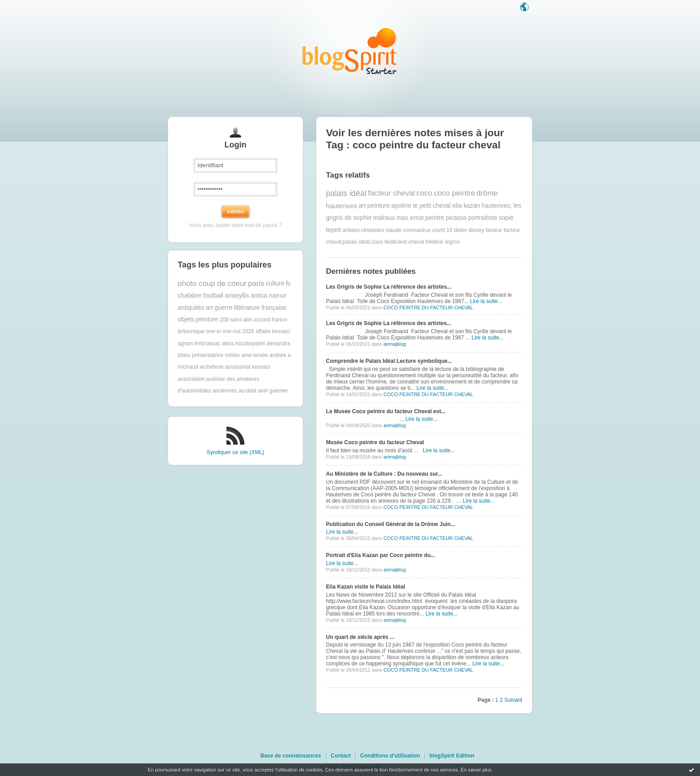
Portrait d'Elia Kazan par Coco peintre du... (381, 555)
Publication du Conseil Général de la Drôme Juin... (391, 524)
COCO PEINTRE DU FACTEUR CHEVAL (428, 308)
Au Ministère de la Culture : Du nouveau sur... (384, 474)
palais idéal (346, 193)
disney (476, 230)
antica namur (269, 296)
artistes (351, 230)
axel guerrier (273, 391)
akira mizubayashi (244, 343)
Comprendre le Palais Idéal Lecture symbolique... (389, 361)
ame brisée (255, 355)
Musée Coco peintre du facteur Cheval (375, 442)
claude (393, 230)
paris (256, 283)
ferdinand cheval (404, 242)
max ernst (410, 218)
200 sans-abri (236, 320)
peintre (435, 218)
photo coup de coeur (212, 283)
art (209, 308)
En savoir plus (476, 770)
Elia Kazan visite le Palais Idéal (366, 587)
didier (460, 230)
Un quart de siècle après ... (360, 637)
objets (186, 319)
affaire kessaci (273, 331)
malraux (384, 218)
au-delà (248, 391)
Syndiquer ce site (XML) (235, 452)
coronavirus (417, 230)
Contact (341, 756)
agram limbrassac (199, 343)
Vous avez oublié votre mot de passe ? (235, 225)
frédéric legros (443, 242)
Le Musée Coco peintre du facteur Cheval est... (386, 411)
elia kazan (466, 206)
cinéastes (373, 230)
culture (275, 283)
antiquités (191, 308)
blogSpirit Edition (452, 756)
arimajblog (394, 344)
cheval (442, 206)
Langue (525, 8)
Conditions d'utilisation (390, 756)
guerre (223, 308)
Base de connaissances (290, 756)
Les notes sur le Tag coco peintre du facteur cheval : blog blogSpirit (350, 51)
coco (424, 193)
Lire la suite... (486, 301)
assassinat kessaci (248, 367)
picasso (456, 218)
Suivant (513, 700)
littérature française (260, 308)
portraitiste (483, 218)
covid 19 (442, 230)
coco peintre (454, 193)
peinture (207, 319)
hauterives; (497, 206)
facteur (494, 230)
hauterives (342, 206)
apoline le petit (411, 206)
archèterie (211, 367)
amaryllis (237, 296)
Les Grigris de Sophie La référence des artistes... (389, 287)
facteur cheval (391, 193)
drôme (487, 193)
